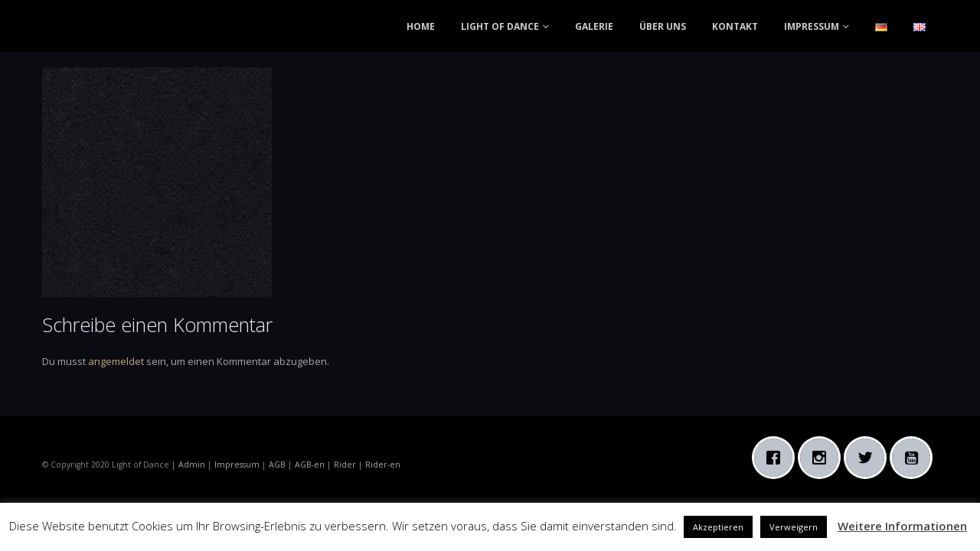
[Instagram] (823, 458)
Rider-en (383, 465)
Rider (345, 465)
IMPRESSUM (812, 26)
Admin (192, 465)
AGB (277, 465)
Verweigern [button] (794, 527)
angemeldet (116, 361)
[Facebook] (777, 458)
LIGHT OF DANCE (500, 26)
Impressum (237, 465)
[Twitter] (869, 458)
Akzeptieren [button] (718, 527)
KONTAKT (735, 26)
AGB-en (310, 465)
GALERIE (594, 26)
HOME (421, 26)
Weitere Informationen (902, 526)
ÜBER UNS (663, 26)
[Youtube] (915, 458)
